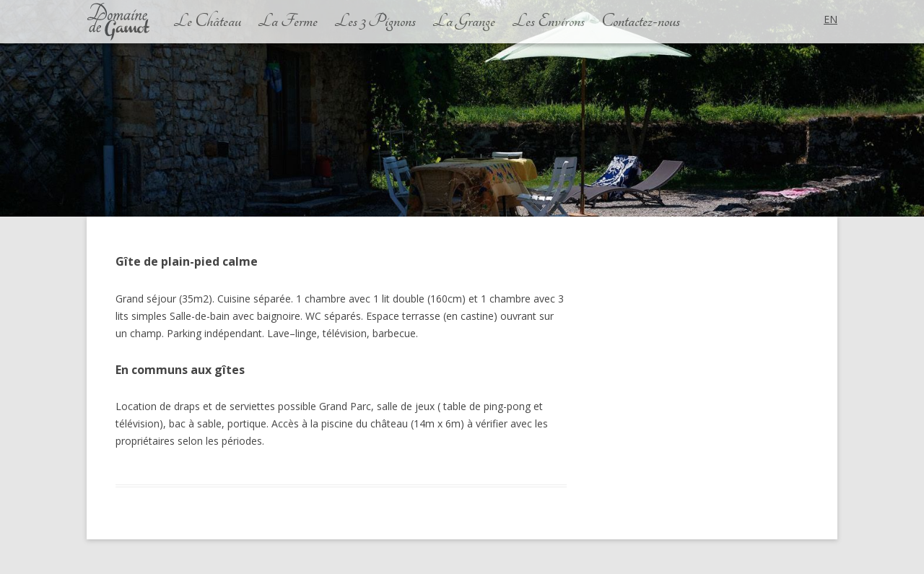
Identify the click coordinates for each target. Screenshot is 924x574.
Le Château (207, 22)
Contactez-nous (641, 22)
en (831, 19)
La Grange (464, 22)
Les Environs (548, 22)
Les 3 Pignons (375, 22)
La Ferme (288, 22)
